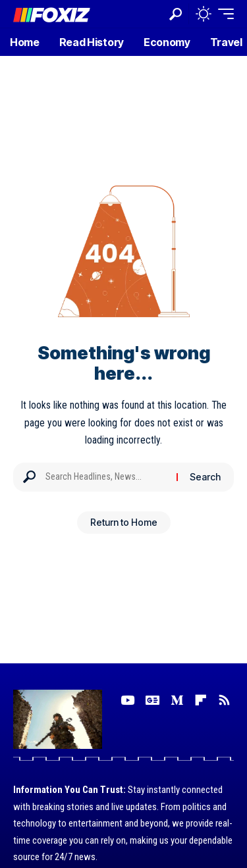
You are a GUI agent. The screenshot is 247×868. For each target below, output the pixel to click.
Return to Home (124, 522)
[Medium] (177, 700)
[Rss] (224, 700)
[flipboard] (201, 700)
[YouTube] (127, 700)
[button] (176, 14)
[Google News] (152, 700)
